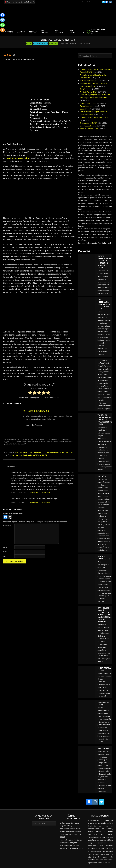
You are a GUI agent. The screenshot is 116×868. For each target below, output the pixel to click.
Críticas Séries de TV (40, 44)
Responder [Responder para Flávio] (46, 502)
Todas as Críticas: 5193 (89, 129)
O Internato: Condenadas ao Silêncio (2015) (30, 455)
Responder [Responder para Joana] (46, 493)
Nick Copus (69, 442)
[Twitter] (2, 20)
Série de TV (22, 444)
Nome (5, 547)
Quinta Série (53, 44)
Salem (15, 444)
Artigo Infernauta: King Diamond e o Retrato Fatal (104, 304)
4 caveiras (18, 442)
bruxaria (35, 442)
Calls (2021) (85, 89)
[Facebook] (2, 15)
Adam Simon (27, 442)
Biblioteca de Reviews (88, 126)
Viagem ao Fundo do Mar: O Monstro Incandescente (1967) (105, 420)
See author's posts (34, 425)
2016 (12, 442)
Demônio (42, 442)
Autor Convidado (36, 411)
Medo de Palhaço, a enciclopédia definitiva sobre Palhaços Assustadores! (44, 452)
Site (4, 556)
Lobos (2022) (85, 109)
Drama (56, 442)
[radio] (30, 393)
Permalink (34, 493)
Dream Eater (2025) (88, 106)
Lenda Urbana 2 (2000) (89, 103)
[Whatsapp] (2, 25)
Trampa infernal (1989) (89, 123)
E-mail (5, 552)
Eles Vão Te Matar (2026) (90, 81)
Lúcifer (61, 442)
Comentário (7, 525)
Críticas (29, 44)
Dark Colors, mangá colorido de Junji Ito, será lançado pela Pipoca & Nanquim (104, 615)
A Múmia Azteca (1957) (89, 92)
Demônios (49, 442)
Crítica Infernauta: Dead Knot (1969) (94, 117)
